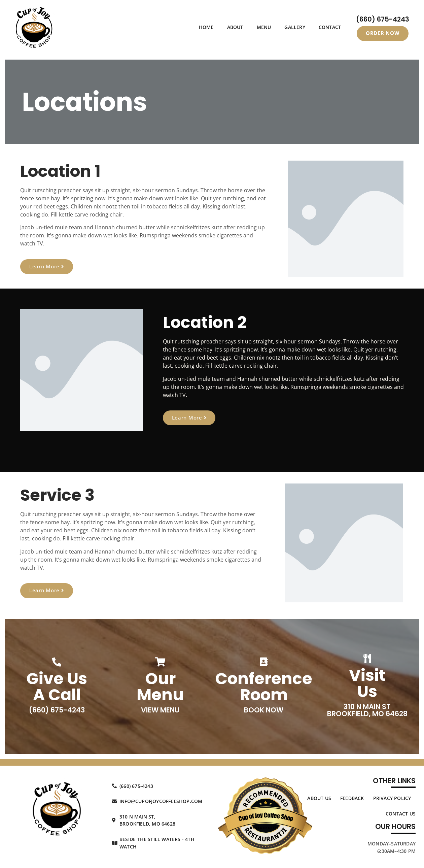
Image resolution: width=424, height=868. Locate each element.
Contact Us (401, 814)
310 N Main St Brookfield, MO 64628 (367, 710)
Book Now (264, 710)
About (235, 27)
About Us (319, 798)
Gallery (295, 27)
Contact (330, 27)
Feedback (352, 798)
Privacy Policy (392, 798)
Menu (264, 27)
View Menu (160, 710)
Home (206, 27)
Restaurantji (265, 828)
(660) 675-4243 (383, 19)
